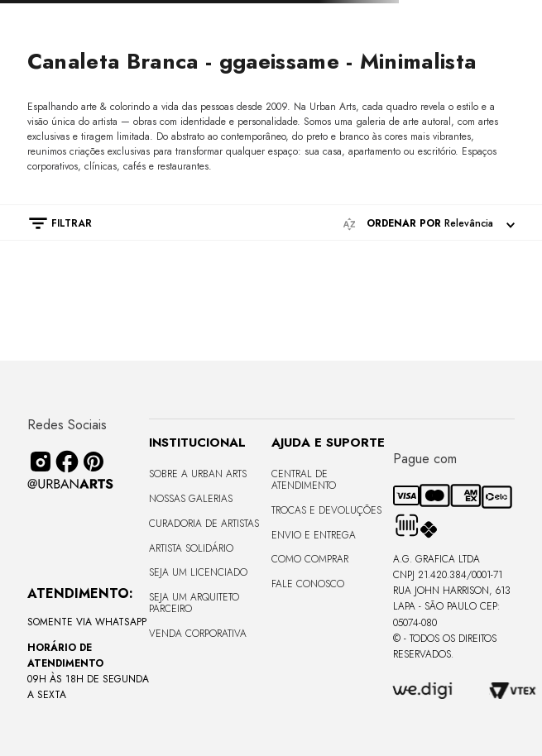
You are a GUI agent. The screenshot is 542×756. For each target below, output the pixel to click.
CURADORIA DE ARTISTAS (204, 524)
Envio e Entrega (314, 535)
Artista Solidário (191, 548)
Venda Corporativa (198, 634)
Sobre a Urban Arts (198, 474)
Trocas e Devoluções (326, 510)
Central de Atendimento (304, 480)
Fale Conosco (308, 584)
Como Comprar (310, 559)
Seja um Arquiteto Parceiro (194, 603)
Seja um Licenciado (198, 572)
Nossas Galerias (191, 499)
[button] (52, 223)
